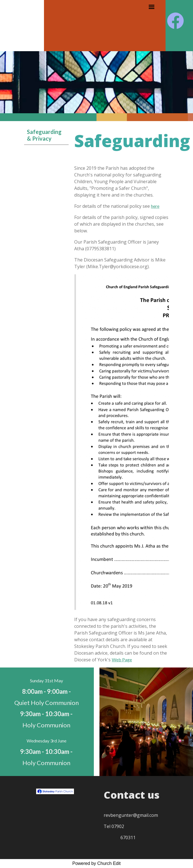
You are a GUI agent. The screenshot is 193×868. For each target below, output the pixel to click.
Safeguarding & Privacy (44, 135)
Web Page (122, 660)
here (155, 206)
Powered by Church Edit (96, 863)
